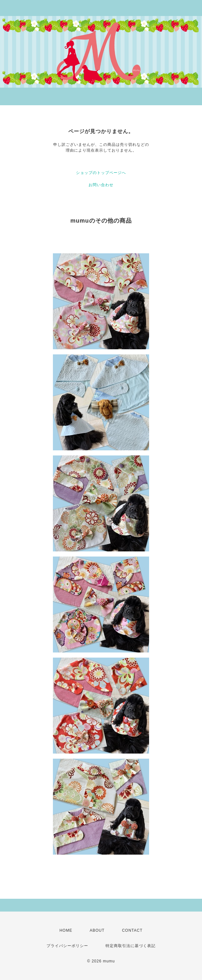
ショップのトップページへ (101, 173)
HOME (66, 930)
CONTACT (132, 930)
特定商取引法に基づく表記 (130, 946)
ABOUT (97, 930)
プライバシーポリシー (67, 946)
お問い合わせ (101, 185)
